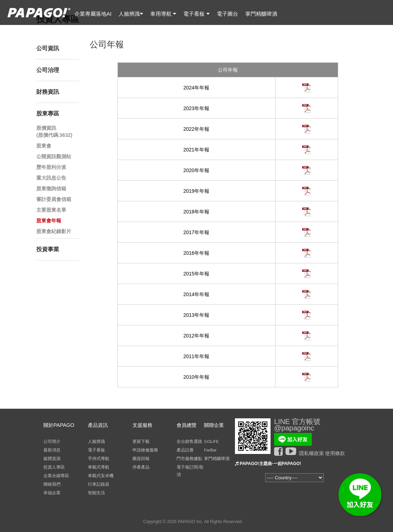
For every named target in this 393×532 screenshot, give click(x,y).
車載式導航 (99, 467)
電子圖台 (227, 14)
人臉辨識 (131, 14)
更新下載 (141, 441)
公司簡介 (52, 441)
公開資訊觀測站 (54, 156)
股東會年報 (49, 221)
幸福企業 (52, 493)
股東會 (44, 146)
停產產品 (141, 467)
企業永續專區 (56, 476)
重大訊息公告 (51, 178)
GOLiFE (211, 441)
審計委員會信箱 (54, 199)
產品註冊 (185, 450)
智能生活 (96, 493)
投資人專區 (54, 467)
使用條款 (335, 453)
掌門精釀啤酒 (261, 14)
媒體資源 (52, 459)
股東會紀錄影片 (54, 231)
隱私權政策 (311, 453)
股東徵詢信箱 (51, 188)
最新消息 (52, 450)
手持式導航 (99, 459)
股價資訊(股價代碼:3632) (54, 131)
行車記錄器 (99, 484)
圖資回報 (141, 459)
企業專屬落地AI (93, 14)
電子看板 (196, 14)
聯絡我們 (52, 484)
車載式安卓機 (101, 476)
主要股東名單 (51, 210)
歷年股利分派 (51, 167)
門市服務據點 (189, 459)
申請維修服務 (145, 450)
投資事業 (48, 249)
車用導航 (163, 14)
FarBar (210, 450)
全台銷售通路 (189, 441)
